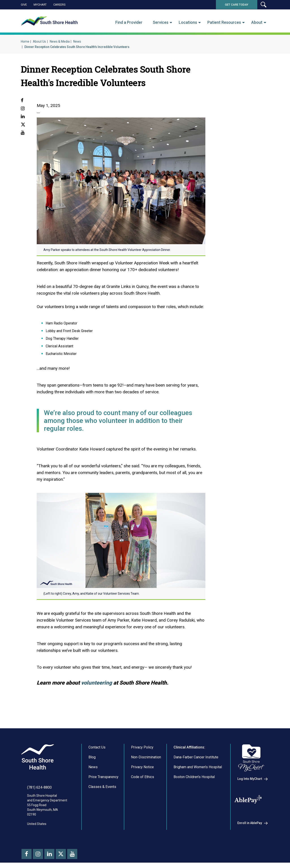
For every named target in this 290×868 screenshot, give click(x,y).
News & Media (60, 41)
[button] (263, 5)
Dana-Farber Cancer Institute (196, 757)
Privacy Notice (142, 767)
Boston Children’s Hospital (194, 777)
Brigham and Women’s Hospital (198, 767)
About (257, 22)
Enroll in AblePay (250, 823)
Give (24, 5)
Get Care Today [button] (237, 5)
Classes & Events (102, 787)
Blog (92, 757)
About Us (39, 41)
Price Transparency (103, 777)
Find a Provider (129, 22)
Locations (188, 22)
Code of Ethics (143, 777)
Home (25, 41)
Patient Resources (224, 22)
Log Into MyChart (250, 779)
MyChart (40, 5)
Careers (59, 5)
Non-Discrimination (146, 757)
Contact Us (97, 747)
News (77, 41)
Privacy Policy (142, 747)
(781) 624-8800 (39, 787)
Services (161, 22)
